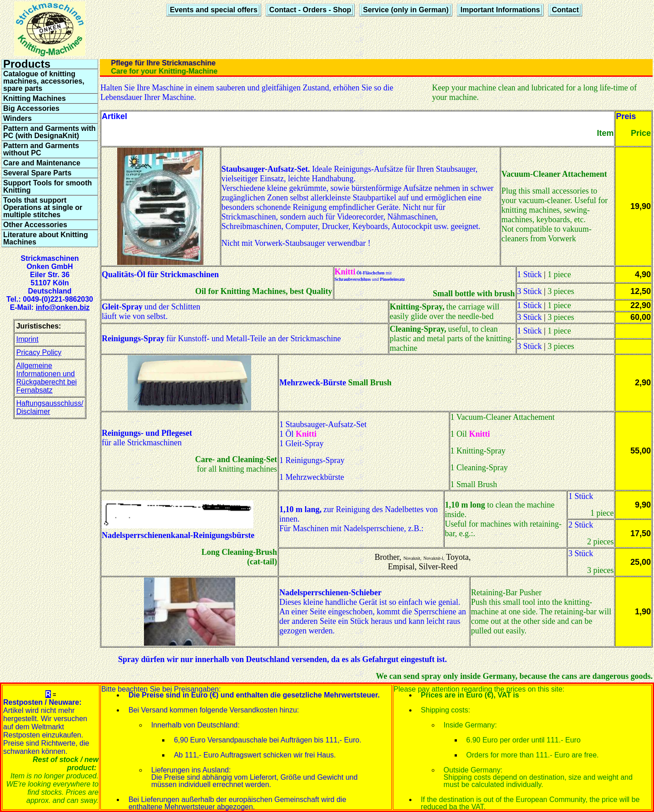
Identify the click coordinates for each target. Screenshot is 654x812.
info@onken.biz (63, 307)
